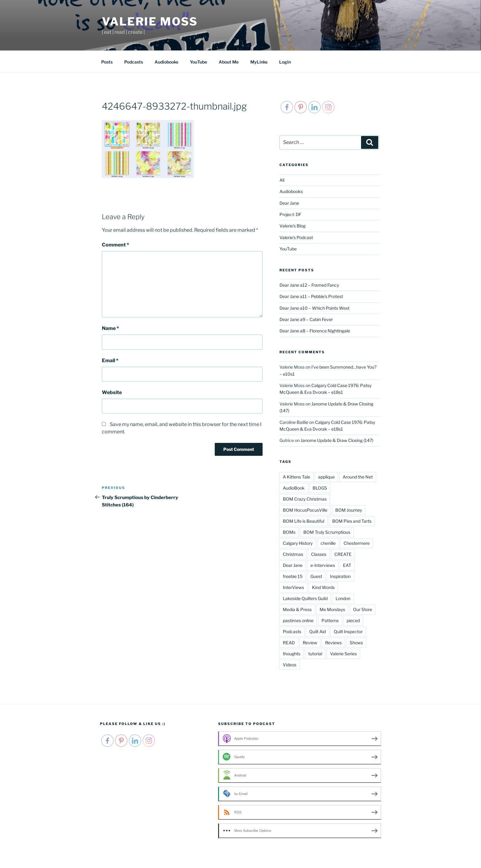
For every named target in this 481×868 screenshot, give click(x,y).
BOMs (289, 532)
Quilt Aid (317, 632)
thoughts (292, 654)
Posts (107, 62)
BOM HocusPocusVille (305, 510)
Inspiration (340, 576)
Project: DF (290, 214)
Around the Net (358, 477)
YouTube (198, 62)
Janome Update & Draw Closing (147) (337, 440)
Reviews (333, 643)
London (343, 598)
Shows (356, 643)
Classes (319, 554)
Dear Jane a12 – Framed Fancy (309, 285)
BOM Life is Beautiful (304, 521)
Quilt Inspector (348, 632)
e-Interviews (323, 565)
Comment (115, 245)
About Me (229, 62)
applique (326, 477)
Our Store (363, 609)
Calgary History (298, 543)
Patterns (330, 620)
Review (310, 643)
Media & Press (297, 609)
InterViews (293, 587)
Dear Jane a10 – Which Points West (314, 308)
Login (285, 62)
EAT (347, 565)
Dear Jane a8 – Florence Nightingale (315, 331)
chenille (328, 543)
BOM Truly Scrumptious (327, 532)
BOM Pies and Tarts (352, 521)
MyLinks (259, 62)
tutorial (315, 654)
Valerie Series (343, 654)
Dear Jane (289, 203)
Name (110, 328)
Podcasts (134, 62)
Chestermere (357, 543)
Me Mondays (332, 609)
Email (110, 360)
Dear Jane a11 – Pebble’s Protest (311, 296)
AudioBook (294, 488)
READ (289, 643)
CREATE (343, 554)
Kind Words (323, 587)
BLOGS (320, 488)
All (282, 180)
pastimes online (298, 620)
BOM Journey (349, 510)
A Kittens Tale (296, 477)
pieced (353, 620)
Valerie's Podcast (296, 237)
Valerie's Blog (292, 226)
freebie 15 (293, 576)
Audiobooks (166, 62)
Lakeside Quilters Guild (305, 598)
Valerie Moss (150, 21)
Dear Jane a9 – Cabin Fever (306, 319)
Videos (290, 665)
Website (112, 392)
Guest (316, 576)
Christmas (293, 554)
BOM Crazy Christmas (305, 499)
